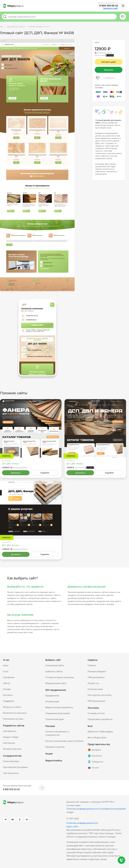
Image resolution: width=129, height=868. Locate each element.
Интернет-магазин (12, 749)
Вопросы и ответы (12, 707)
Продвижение (52, 696)
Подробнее (45, 473)
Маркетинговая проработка (59, 707)
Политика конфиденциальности (82, 823)
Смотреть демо (109, 62)
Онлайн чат (93, 683)
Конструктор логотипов (99, 695)
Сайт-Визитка (10, 731)
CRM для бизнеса (96, 677)
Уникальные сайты (55, 665)
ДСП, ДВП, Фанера (10, 464)
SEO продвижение (56, 690)
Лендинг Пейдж (11, 737)
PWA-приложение (96, 701)
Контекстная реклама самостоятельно (64, 741)
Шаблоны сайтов (54, 671)
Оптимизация (52, 701)
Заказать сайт (110, 8)
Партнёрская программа (15, 767)
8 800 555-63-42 (109, 6)
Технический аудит (55, 719)
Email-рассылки (95, 689)
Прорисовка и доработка (100, 719)
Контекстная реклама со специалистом (57, 733)
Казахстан (95, 756)
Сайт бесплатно (11, 773)
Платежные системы (13, 719)
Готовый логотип (96, 713)
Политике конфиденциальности (82, 809)
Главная (92, 665)
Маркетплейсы (54, 760)
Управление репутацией (57, 713)
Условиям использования (113, 809)
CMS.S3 (6, 683)
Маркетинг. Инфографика (100, 732)
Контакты (8, 695)
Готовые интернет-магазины (60, 677)
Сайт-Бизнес (9, 743)
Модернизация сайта (56, 683)
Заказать (109, 70)
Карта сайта (72, 826)
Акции (49, 754)
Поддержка (9, 701)
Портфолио (9, 677)
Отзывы (7, 689)
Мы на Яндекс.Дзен (97, 737)
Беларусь (94, 750)
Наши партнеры (11, 761)
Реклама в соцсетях (55, 747)
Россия (93, 768)
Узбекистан (95, 762)
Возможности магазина (15, 713)
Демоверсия (16, 473)
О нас (6, 671)
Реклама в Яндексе (97, 671)
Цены (6, 665)
